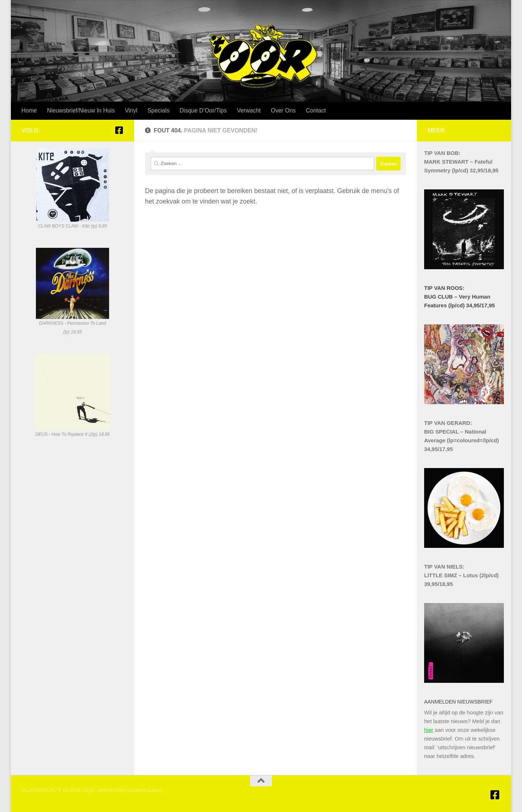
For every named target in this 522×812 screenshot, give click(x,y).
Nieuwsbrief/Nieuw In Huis (81, 110)
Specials (158, 110)
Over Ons (283, 110)
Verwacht (249, 110)
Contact (316, 110)
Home (29, 110)
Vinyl (131, 110)
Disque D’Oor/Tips (203, 110)
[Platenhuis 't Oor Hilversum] (119, 130)
